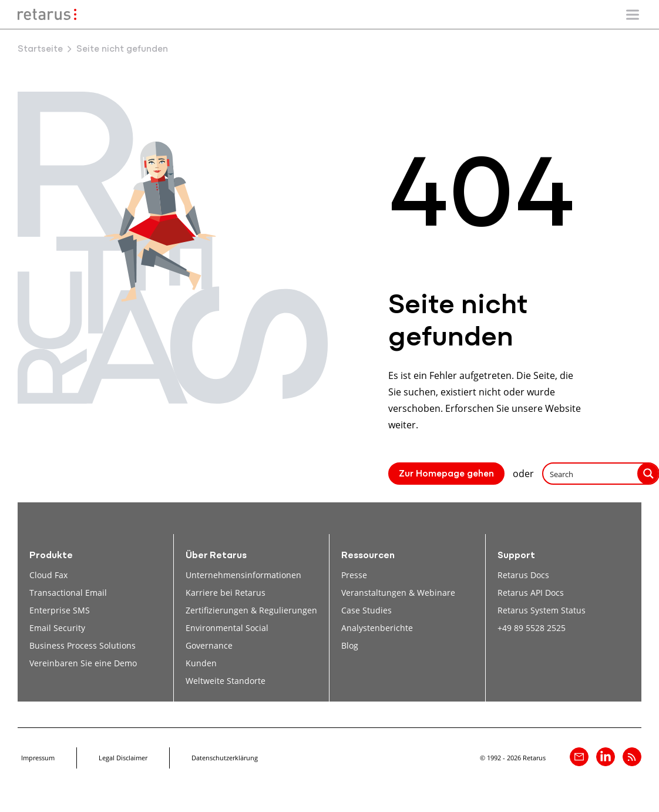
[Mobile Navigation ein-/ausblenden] (633, 15)
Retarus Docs (523, 575)
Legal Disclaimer (123, 758)
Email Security (57, 628)
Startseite (40, 49)
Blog (350, 645)
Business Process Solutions (83, 645)
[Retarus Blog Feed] (632, 757)
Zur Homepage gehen (446, 474)
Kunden (201, 663)
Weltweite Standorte (226, 681)
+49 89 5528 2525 (532, 628)
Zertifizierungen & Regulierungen (251, 610)
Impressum (38, 758)
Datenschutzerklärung (225, 758)
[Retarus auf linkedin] (606, 757)
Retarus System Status (542, 610)
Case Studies (367, 610)
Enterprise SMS (60, 610)
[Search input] (591, 474)
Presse (354, 575)
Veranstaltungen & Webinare (398, 593)
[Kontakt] (579, 757)
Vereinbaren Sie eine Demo (83, 663)
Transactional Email (68, 593)
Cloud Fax (48, 575)
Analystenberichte (377, 628)
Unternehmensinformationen (243, 575)
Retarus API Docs (531, 593)
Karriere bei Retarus (226, 593)
